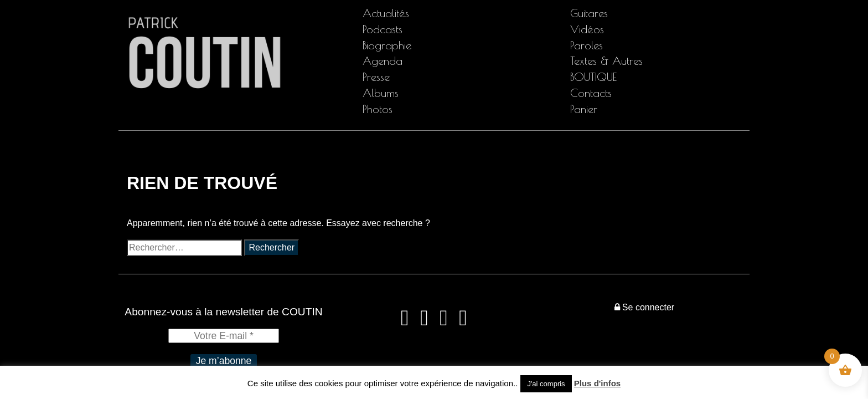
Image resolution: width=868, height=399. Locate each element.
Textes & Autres (606, 61)
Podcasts (383, 29)
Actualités (386, 13)
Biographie (387, 45)
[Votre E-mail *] (224, 336)
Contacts (591, 93)
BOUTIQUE (593, 77)
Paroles (587, 45)
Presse (376, 77)
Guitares (589, 13)
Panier (584, 109)
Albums (381, 93)
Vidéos (587, 29)
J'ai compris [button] (546, 384)
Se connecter (644, 307)
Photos (378, 109)
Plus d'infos (597, 383)
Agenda (383, 61)
